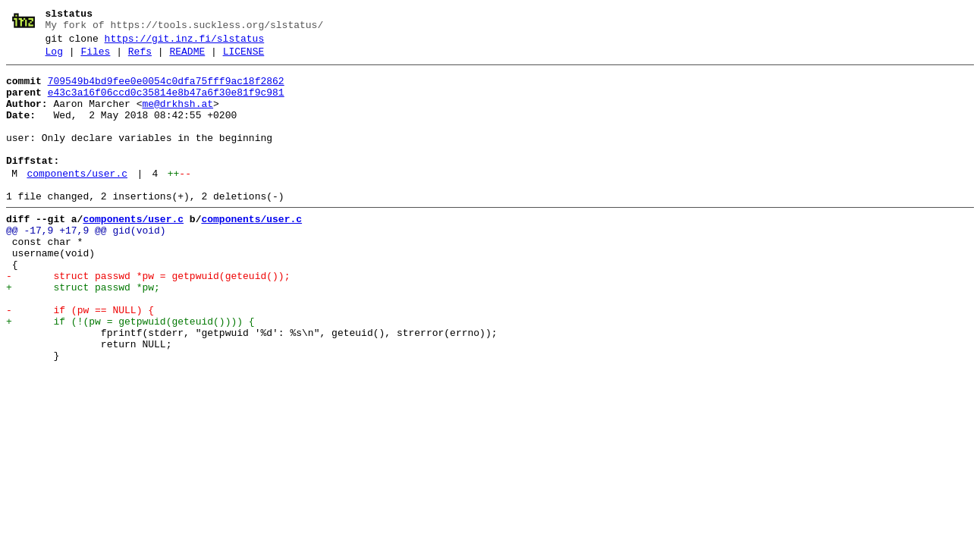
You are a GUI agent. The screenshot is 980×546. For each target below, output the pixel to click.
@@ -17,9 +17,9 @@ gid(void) (86, 265)
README (187, 58)
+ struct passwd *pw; (83, 333)
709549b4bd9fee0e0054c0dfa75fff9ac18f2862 (166, 90)
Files (95, 58)
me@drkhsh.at (177, 118)
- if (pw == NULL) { (80, 360)
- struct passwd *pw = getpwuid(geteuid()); (148, 319)
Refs (140, 58)
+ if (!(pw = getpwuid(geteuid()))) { (130, 374)
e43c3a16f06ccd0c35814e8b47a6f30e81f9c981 (166, 104)
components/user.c (77, 201)
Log (54, 58)
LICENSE (244, 58)
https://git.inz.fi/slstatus (185, 43)
